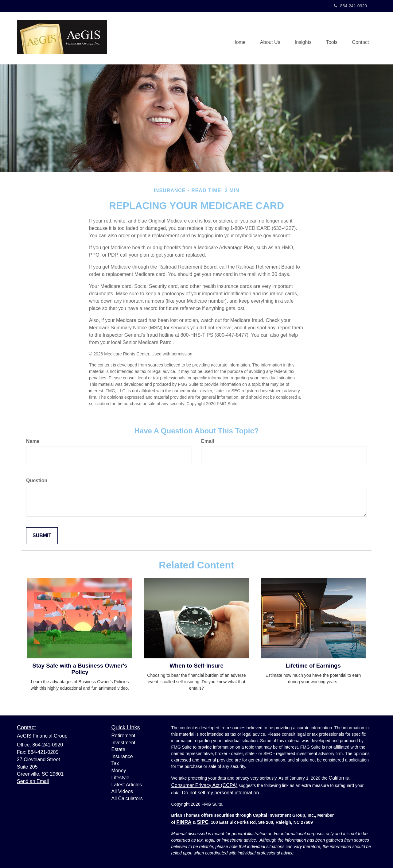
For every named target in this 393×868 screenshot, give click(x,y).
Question (37, 480)
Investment (123, 743)
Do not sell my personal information (221, 793)
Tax (115, 763)
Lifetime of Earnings (313, 666)
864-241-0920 (350, 6)
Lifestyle (121, 778)
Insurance (122, 756)
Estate (118, 749)
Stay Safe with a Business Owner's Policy (80, 669)
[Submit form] (42, 536)
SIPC (202, 822)
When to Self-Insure (196, 666)
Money (119, 771)
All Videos (122, 791)
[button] (267, 38)
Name (33, 441)
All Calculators (127, 798)
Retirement (123, 736)
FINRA (184, 822)
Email (208, 441)
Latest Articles (127, 785)
